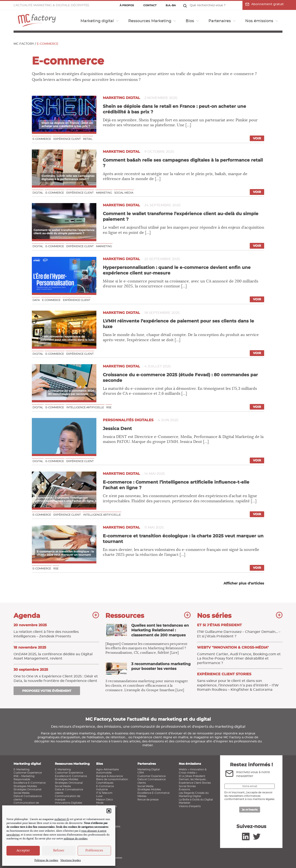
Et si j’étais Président (192, 776)
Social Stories (187, 786)
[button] (109, 811)
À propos (127, 5)
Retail (88, 139)
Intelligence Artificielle (85, 407)
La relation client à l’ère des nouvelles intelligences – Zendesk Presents (56, 631)
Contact (150, 5)
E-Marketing (22, 769)
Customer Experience (28, 773)
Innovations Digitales (69, 803)
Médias (142, 796)
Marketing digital (97, 21)
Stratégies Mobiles (25, 786)
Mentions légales (71, 860)
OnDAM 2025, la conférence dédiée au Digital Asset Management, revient (56, 653)
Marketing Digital (149, 769)
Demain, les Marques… (193, 779)
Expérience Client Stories (195, 783)
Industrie (102, 789)
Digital (38, 193)
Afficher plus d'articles (244, 583)
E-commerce (42, 139)
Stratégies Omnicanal (27, 789)
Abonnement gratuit (265, 4)
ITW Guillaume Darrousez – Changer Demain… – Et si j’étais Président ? (240, 631)
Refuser (59, 850)
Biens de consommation (112, 779)
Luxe (99, 796)
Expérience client (67, 139)
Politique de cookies (46, 860)
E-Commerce (105, 786)
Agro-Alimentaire (107, 769)
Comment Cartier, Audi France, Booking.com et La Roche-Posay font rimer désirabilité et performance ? (240, 655)
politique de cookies (76, 839)
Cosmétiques (105, 783)
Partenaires (220, 21)
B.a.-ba (171, 5)
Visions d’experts (190, 806)
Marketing (104, 193)
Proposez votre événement (47, 691)
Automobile (104, 773)
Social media (124, 193)
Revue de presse (148, 800)
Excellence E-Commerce (30, 783)
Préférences (94, 850)
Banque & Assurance (109, 776)
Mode (100, 803)
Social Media (22, 793)
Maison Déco (105, 800)
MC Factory (24, 44)
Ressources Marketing (150, 21)
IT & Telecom (104, 793)
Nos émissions (259, 21)
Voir (257, 138)
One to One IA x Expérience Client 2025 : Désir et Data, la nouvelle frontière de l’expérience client (56, 675)
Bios (190, 21)
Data (36, 300)
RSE (109, 407)
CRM (141, 773)
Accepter (23, 850)
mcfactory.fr (62, 819)
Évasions (184, 789)
